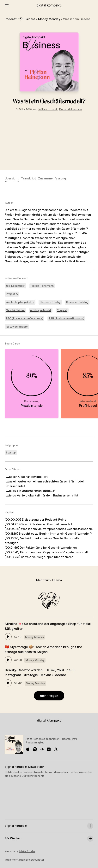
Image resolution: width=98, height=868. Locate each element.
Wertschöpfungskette (20, 302)
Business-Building (77, 302)
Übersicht (12, 179)
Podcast (11, 19)
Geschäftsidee (15, 310)
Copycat (62, 310)
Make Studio (27, 851)
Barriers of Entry (50, 302)
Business (27, 19)
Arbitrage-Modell (41, 310)
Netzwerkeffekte (17, 327)
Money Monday (49, 19)
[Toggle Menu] (7, 6)
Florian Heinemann (70, 110)
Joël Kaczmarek (48, 110)
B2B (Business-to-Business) (66, 319)
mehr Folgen (49, 696)
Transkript (28, 179)
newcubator (37, 860)
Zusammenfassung (52, 179)
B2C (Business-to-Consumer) (24, 319)
